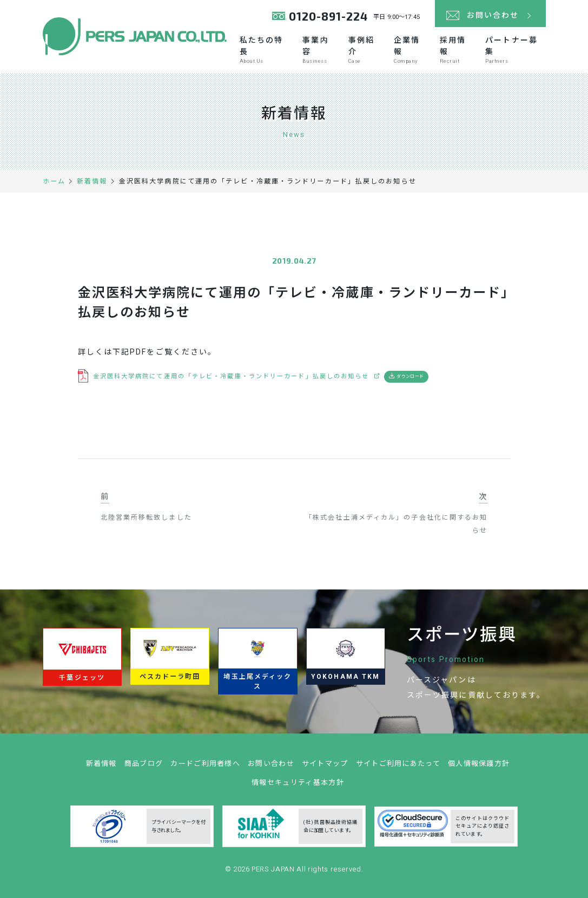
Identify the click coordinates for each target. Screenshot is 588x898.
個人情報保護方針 (479, 767)
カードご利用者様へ (205, 767)
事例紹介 (365, 50)
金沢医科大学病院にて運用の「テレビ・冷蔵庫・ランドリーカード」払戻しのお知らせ (231, 376)
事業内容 (319, 50)
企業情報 (411, 50)
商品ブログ (144, 767)
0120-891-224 (329, 16)
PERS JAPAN (274, 872)
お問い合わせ (271, 767)
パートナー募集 (515, 50)
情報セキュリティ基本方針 (298, 786)
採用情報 (457, 50)
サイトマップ (325, 767)
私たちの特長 (265, 50)
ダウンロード (410, 376)
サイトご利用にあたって (398, 767)
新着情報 (101, 767)
